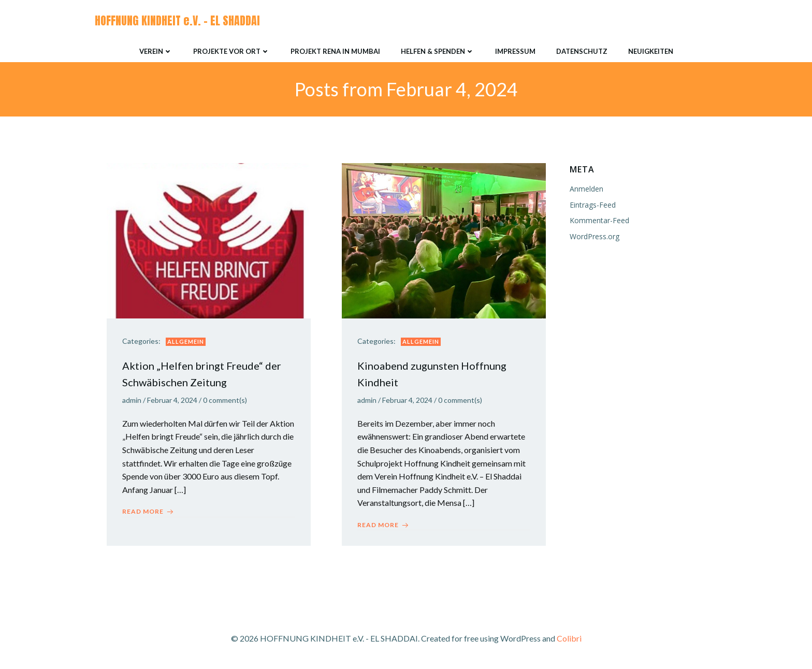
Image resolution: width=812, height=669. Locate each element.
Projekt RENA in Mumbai (335, 51)
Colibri (569, 639)
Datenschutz (582, 51)
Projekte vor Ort (231, 51)
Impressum (515, 51)
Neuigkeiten (651, 51)
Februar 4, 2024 (172, 401)
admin (132, 401)
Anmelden (586, 189)
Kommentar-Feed (599, 220)
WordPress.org (594, 236)
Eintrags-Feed (593, 205)
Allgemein (186, 341)
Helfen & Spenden (438, 51)
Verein (156, 51)
